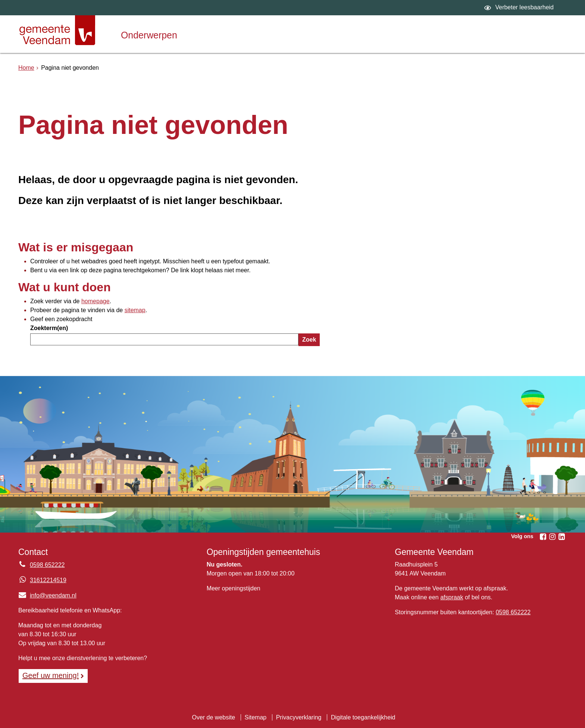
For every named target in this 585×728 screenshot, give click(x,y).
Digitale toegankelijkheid (363, 717)
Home (26, 68)
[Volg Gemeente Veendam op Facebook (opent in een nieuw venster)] (543, 537)
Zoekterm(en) (49, 328)
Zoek (309, 340)
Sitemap (256, 717)
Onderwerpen (149, 35)
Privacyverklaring (299, 717)
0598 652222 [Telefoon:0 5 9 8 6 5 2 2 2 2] (47, 565)
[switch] (520, 8)
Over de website (213, 717)
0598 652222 (513, 612)
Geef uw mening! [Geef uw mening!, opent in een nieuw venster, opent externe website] (51, 675)
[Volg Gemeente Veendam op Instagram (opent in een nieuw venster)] (552, 537)
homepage (96, 301)
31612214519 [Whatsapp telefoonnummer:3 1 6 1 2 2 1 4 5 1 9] (48, 580)
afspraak (452, 597)
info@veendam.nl (47, 595)
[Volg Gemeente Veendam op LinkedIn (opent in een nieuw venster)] (561, 537)
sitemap (135, 310)
